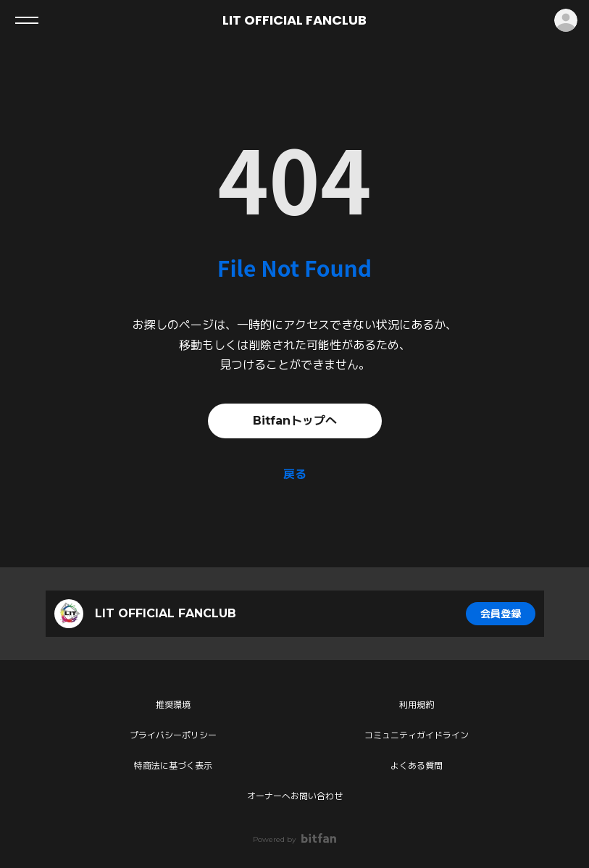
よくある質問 (417, 765)
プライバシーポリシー (173, 735)
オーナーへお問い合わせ (295, 796)
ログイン (566, 20)
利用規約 (417, 705)
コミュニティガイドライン (417, 735)
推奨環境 (173, 705)
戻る (295, 474)
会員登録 (501, 614)
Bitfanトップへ (295, 421)
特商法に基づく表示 (173, 765)
